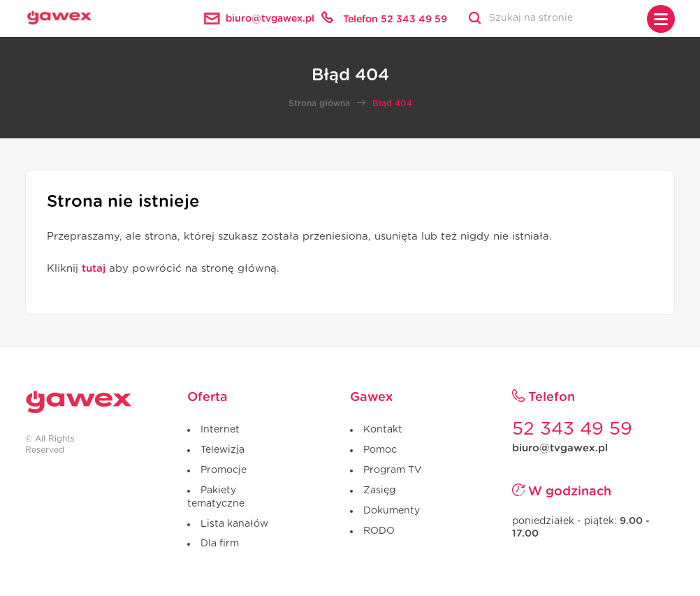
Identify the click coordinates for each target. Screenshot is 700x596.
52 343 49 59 (572, 429)
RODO (379, 531)
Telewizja (223, 450)
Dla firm (220, 544)
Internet (220, 430)
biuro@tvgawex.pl (560, 448)
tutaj (94, 269)
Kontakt (383, 430)
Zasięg (379, 490)
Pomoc (380, 450)
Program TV (392, 470)
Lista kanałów (234, 524)
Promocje (224, 470)
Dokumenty (392, 511)
